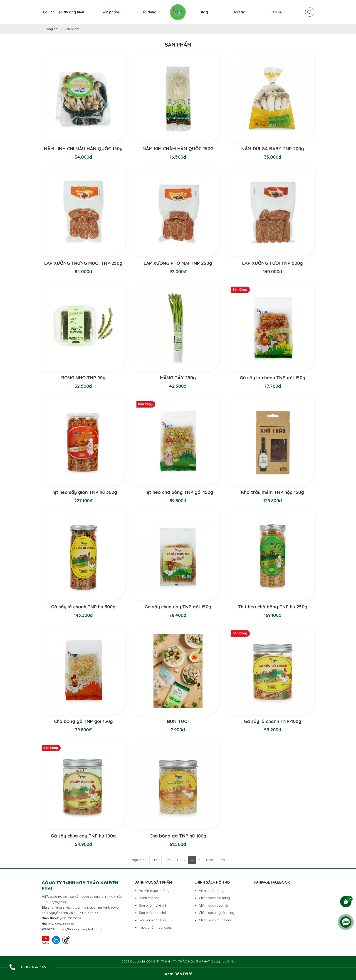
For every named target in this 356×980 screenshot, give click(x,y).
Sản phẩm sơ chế (152, 913)
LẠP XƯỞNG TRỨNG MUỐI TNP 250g (83, 263)
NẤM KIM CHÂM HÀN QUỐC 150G (178, 149)
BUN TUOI (178, 721)
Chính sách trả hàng (214, 898)
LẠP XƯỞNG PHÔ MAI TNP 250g (178, 263)
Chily (231, 961)
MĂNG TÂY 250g (178, 378)
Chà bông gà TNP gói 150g (83, 721)
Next (210, 860)
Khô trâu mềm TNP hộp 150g (273, 492)
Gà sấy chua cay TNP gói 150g (178, 607)
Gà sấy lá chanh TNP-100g (273, 721)
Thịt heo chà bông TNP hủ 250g (273, 607)
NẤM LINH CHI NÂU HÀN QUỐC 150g (83, 149)
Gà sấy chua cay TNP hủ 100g (83, 836)
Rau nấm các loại (152, 920)
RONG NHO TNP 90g (83, 378)
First (156, 860)
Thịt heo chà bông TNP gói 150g (178, 492)
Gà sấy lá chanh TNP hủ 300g (83, 607)
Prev (168, 860)
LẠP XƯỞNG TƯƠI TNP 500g (273, 263)
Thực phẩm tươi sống (156, 927)
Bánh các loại (150, 898)
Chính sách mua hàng (216, 920)
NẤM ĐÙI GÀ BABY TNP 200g (273, 149)
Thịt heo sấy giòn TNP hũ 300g (83, 492)
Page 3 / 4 (139, 860)
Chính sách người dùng (217, 913)
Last (222, 860)
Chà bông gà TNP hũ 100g (178, 836)
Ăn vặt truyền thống (154, 891)
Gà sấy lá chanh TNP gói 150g (273, 378)
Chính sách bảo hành (215, 905)
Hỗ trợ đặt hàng (211, 891)
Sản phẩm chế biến (154, 905)
